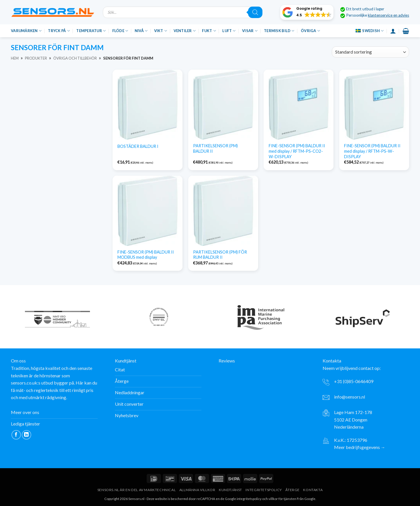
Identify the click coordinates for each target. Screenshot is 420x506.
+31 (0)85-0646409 (354, 381)
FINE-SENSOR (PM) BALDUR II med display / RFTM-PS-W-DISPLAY (372, 151)
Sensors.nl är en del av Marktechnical (137, 490)
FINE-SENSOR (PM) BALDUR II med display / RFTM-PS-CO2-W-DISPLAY (297, 151)
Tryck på (59, 31)
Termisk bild (279, 31)
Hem (15, 58)
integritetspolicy (249, 499)
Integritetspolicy (264, 490)
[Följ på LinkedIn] (27, 435)
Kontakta (313, 490)
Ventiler (185, 31)
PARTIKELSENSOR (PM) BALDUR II (215, 148)
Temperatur (91, 31)
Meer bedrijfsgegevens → (360, 447)
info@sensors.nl (350, 397)
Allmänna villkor (197, 490)
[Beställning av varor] (370, 52)
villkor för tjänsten (282, 499)
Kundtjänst (230, 490)
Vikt (161, 31)
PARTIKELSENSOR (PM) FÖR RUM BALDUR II (220, 255)
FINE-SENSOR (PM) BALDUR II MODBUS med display (146, 255)
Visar (250, 31)
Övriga (310, 31)
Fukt (209, 31)
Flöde (120, 31)
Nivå (141, 31)
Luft (229, 31)
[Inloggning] (393, 31)
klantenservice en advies (388, 15)
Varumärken (26, 31)
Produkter (36, 58)
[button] (307, 12)
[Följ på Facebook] (16, 435)
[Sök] (255, 12)
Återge (293, 490)
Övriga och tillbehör (75, 58)
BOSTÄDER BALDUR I (138, 146)
